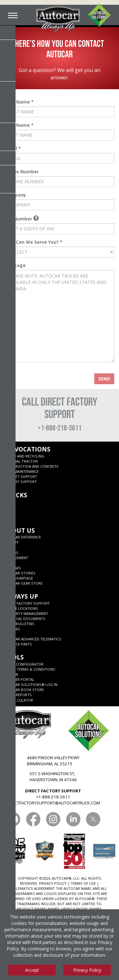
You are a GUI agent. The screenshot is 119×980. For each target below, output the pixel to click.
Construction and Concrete (31, 466)
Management (16, 558)
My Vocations (27, 449)
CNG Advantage (18, 578)
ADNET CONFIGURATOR (23, 664)
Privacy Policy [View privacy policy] (87, 970)
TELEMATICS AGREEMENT (33, 888)
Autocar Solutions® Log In (30, 685)
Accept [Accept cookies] (32, 970)
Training (12, 629)
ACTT (8, 507)
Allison (11, 674)
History (11, 542)
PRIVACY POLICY (53, 883)
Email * (13, 148)
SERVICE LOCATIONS (21, 608)
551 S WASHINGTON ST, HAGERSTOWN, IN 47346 (53, 777)
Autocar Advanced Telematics (32, 639)
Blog (9, 563)
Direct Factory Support (27, 603)
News (8, 547)
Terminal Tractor (21, 461)
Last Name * (19, 125)
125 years (12, 568)
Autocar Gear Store (23, 583)
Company (15, 195)
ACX (7, 502)
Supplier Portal (19, 679)
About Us (19, 530)
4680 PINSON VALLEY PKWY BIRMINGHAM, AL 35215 (53, 761)
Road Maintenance (21, 471)
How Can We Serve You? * (34, 242)
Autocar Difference (22, 537)
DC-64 (8, 512)
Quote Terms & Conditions (29, 669)
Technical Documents (24, 619)
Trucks (15, 495)
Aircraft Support (20, 476)
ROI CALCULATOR (18, 700)
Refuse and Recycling (24, 456)
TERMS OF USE (83, 883)
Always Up (21, 596)
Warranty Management (26, 613)
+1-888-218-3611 (60, 428)
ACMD (9, 517)
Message (15, 265)
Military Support (20, 482)
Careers (11, 553)
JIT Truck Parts (18, 644)
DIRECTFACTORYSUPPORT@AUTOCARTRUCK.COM (53, 803)
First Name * (19, 102)
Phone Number (22, 172)
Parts (9, 634)
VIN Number (22, 219)
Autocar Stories (20, 573)
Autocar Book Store (24, 690)
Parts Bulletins (19, 624)
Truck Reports (18, 695)
